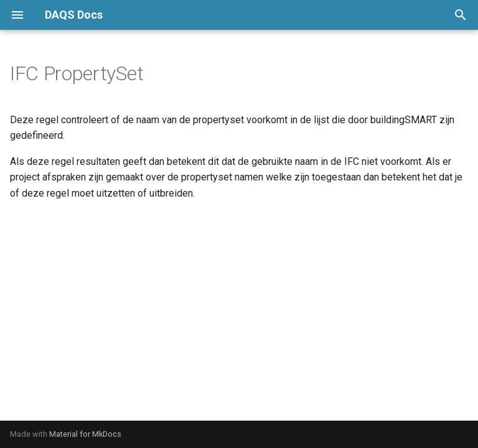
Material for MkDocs (85, 434)
